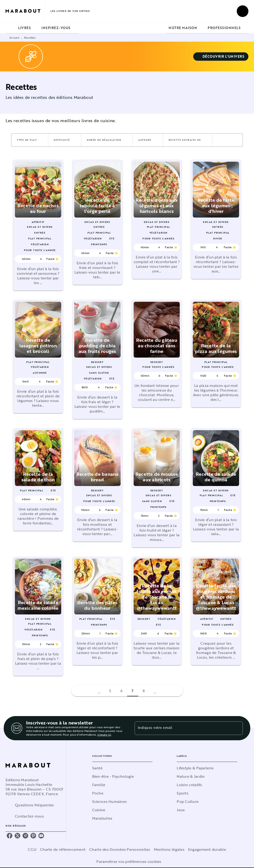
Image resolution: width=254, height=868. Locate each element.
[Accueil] (25, 11)
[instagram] (25, 836)
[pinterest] (33, 836)
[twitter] (17, 836)
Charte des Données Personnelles (120, 849)
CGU (32, 849)
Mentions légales (169, 849)
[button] (221, 57)
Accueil (14, 37)
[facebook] (10, 836)
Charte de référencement (63, 849)
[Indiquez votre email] (183, 728)
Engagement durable (207, 849)
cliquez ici (104, 734)
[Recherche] (243, 11)
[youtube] (41, 836)
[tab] (10, 28)
